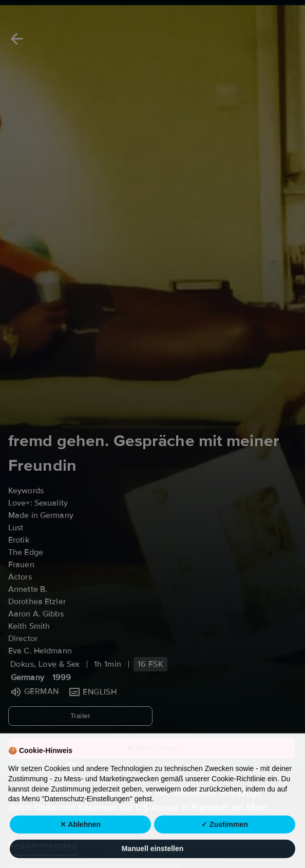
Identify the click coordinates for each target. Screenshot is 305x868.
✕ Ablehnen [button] (80, 847)
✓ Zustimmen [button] (225, 847)
